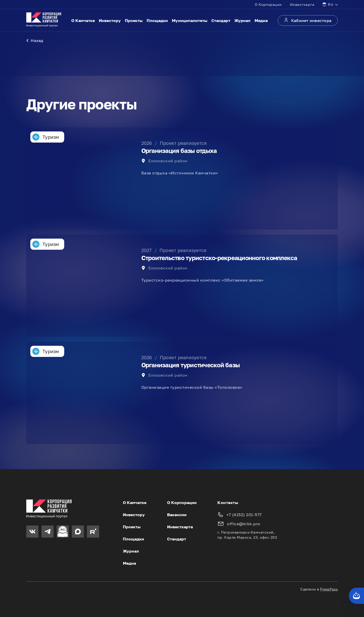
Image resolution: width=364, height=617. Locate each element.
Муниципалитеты (190, 20)
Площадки (157, 20)
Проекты (134, 20)
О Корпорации (268, 4)
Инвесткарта (302, 4)
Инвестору (110, 20)
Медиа (261, 20)
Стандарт (221, 20)
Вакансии (177, 515)
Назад (35, 40)
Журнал (242, 20)
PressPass (329, 589)
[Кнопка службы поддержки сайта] (356, 596)
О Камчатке (83, 20)
